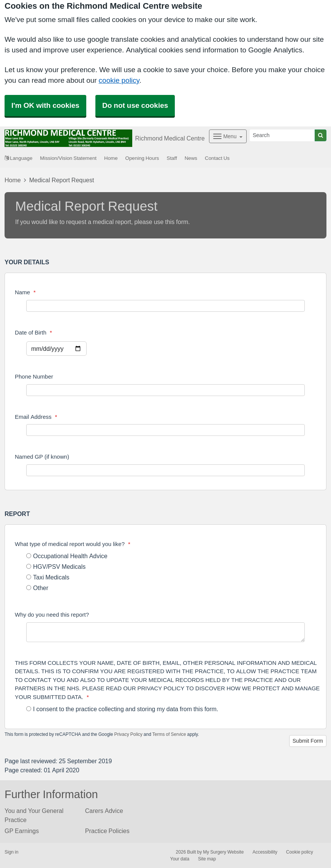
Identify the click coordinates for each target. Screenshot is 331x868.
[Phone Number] (165, 390)
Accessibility (265, 852)
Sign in (11, 852)
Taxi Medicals (48, 577)
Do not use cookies (135, 105)
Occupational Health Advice (67, 556)
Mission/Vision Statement (68, 158)
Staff (172, 158)
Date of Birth (33, 332)
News (191, 158)
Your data (180, 859)
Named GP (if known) (42, 457)
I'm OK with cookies (45, 105)
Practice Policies (107, 831)
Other (37, 588)
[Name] (165, 306)
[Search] (282, 135)
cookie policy (119, 80)
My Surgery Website (223, 852)
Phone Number (34, 376)
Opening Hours (142, 158)
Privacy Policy (128, 734)
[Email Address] (165, 430)
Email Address (36, 417)
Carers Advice (104, 811)
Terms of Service (169, 734)
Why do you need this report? (52, 615)
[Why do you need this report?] (165, 632)
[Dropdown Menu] (228, 136)
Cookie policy (300, 852)
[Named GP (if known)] (165, 470)
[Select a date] (56, 349)
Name (25, 292)
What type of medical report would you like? (73, 544)
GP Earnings (22, 831)
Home (111, 158)
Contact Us (217, 158)
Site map (207, 859)
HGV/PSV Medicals (56, 567)
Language (18, 158)
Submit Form (308, 741)
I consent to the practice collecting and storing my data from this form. (122, 709)
